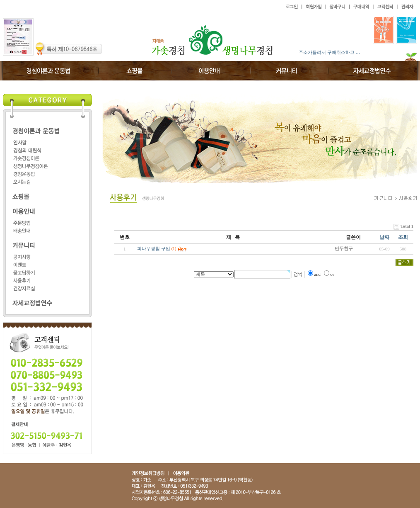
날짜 (384, 237)
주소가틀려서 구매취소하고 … (329, 52)
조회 (403, 237)
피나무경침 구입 (154, 249)
